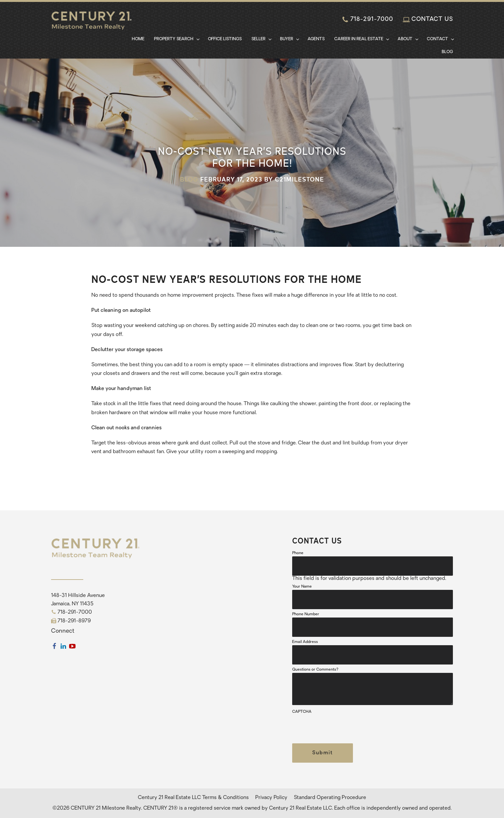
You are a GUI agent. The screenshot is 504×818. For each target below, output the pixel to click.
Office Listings (225, 39)
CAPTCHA (302, 712)
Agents (316, 39)
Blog (447, 52)
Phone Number (306, 614)
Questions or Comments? (315, 670)
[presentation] (341, 728)
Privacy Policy (271, 798)
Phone (298, 553)
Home (138, 39)
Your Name (302, 587)
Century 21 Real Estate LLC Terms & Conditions (193, 798)
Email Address (305, 642)
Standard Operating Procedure (330, 798)
